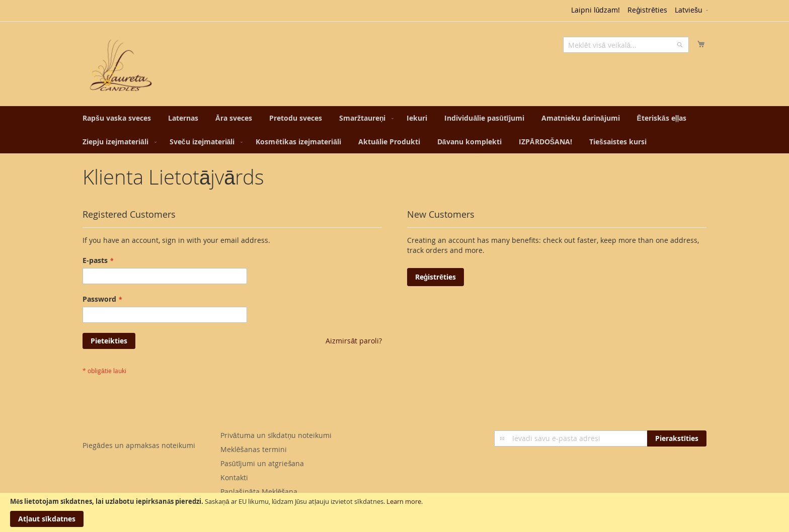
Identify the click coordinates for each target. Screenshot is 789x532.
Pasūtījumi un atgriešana (262, 463)
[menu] (395, 130)
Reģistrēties (647, 10)
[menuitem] (117, 118)
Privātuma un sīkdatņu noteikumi (276, 435)
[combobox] (626, 45)
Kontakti (234, 477)
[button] (692, 11)
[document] (395, 512)
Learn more (404, 501)
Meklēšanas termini (254, 449)
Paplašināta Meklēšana (259, 492)
